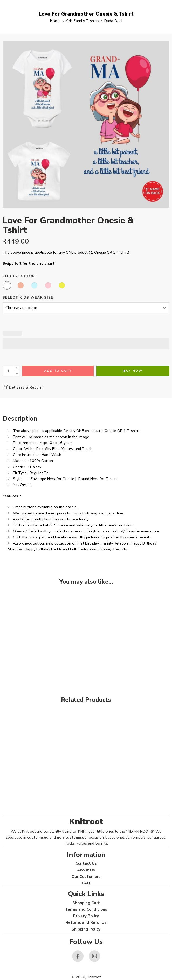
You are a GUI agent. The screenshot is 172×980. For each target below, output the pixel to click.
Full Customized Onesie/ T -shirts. (99, 549)
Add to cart (58, 371)
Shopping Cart (86, 903)
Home (55, 21)
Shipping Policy (86, 929)
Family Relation (115, 543)
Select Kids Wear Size (28, 298)
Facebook (63, 537)
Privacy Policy (86, 916)
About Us (86, 870)
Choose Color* (20, 276)
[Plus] (17, 368)
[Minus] (17, 374)
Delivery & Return (23, 387)
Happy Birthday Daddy (43, 549)
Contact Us (86, 863)
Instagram (38, 537)
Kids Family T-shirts (82, 21)
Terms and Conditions (86, 909)
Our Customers (86, 877)
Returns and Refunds (86, 922)
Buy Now (133, 371)
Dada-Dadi (113, 21)
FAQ (86, 883)
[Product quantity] (8, 371)
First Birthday (88, 543)
